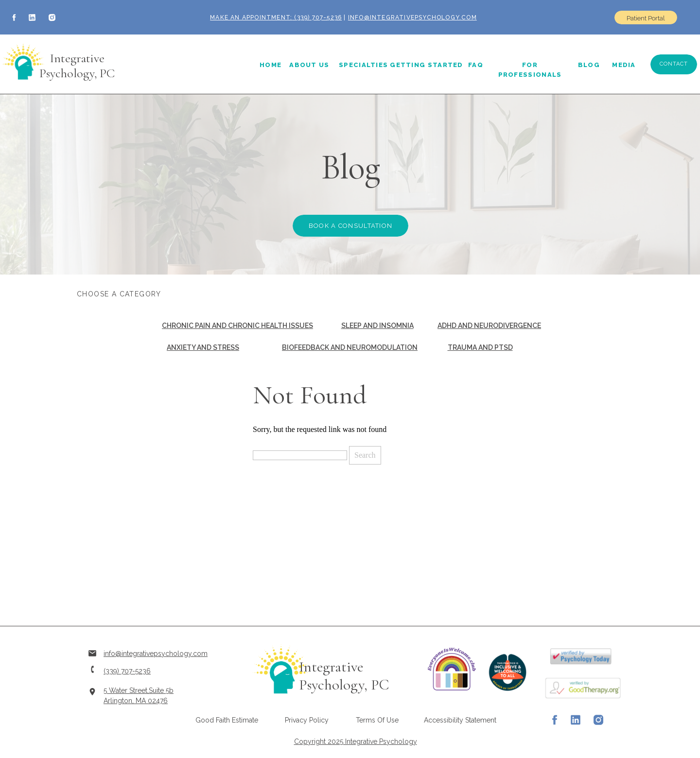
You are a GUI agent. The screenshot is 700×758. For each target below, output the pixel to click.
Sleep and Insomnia (377, 326)
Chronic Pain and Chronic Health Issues (237, 326)
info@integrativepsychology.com (412, 17)
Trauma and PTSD (480, 347)
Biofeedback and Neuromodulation (350, 347)
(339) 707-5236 (317, 17)
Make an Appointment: (251, 17)
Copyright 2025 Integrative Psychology (356, 741)
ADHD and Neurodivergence (489, 326)
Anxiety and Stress (203, 347)
